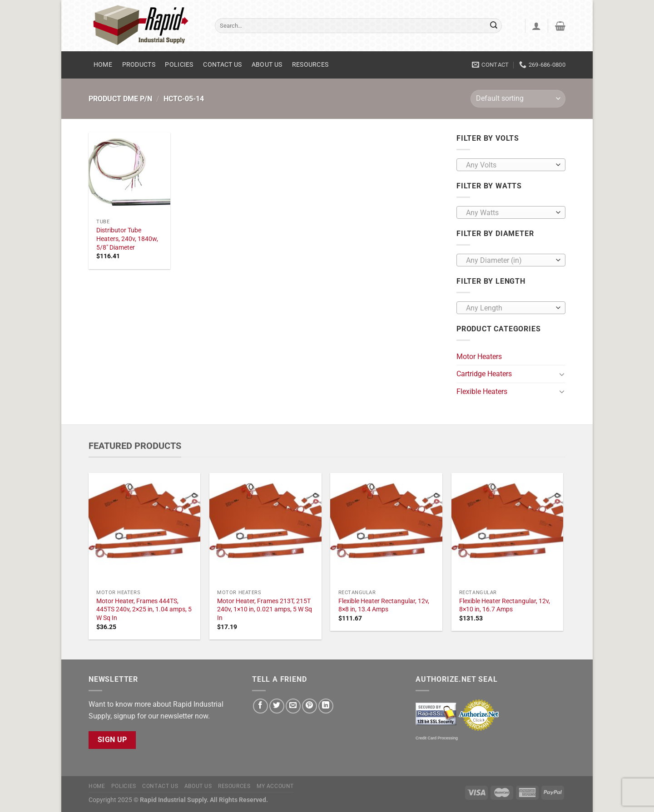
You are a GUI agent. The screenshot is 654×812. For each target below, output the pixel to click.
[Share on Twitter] (277, 706)
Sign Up (112, 740)
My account (275, 786)
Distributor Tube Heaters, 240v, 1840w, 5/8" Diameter (127, 239)
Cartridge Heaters (484, 374)
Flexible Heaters (482, 391)
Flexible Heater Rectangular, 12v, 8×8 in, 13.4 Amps (384, 605)
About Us (267, 65)
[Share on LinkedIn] (326, 706)
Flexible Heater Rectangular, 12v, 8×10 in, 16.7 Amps (505, 605)
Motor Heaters (479, 357)
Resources (310, 65)
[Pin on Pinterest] (310, 706)
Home (103, 65)
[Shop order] (518, 99)
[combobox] (511, 165)
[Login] (536, 26)
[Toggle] (562, 374)
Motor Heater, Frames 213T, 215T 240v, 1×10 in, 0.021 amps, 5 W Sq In (265, 610)
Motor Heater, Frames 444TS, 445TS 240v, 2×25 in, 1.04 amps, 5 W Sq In (144, 610)
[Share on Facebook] (260, 706)
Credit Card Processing (437, 738)
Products (139, 65)
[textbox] (509, 165)
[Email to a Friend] (293, 706)
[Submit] (494, 26)
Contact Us (222, 65)
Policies (179, 65)
